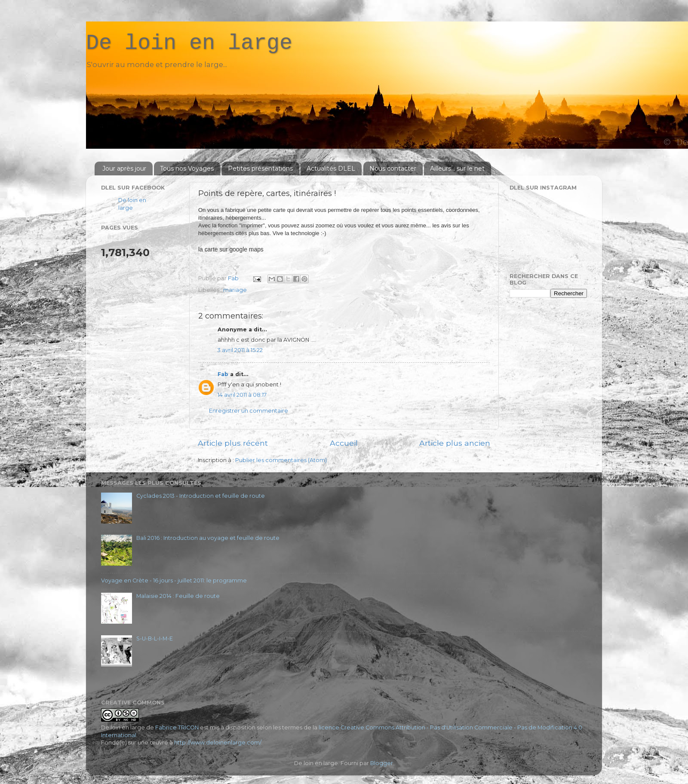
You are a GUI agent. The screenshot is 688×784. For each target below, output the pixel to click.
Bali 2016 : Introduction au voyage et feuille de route (208, 538)
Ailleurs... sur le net (457, 168)
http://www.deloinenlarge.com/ (218, 743)
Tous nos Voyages (187, 168)
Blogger (382, 763)
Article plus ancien (455, 443)
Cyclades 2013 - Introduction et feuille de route (201, 496)
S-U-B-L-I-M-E (155, 639)
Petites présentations (260, 168)
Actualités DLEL (331, 168)
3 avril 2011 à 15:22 (240, 350)
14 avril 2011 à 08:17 (242, 395)
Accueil (344, 443)
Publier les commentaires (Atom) (281, 460)
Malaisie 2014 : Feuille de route (178, 596)
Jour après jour (124, 168)
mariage (235, 290)
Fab (223, 374)
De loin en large (189, 43)
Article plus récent (233, 443)
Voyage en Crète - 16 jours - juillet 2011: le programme (174, 580)
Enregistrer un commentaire (249, 411)
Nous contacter (393, 168)
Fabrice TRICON (177, 727)
